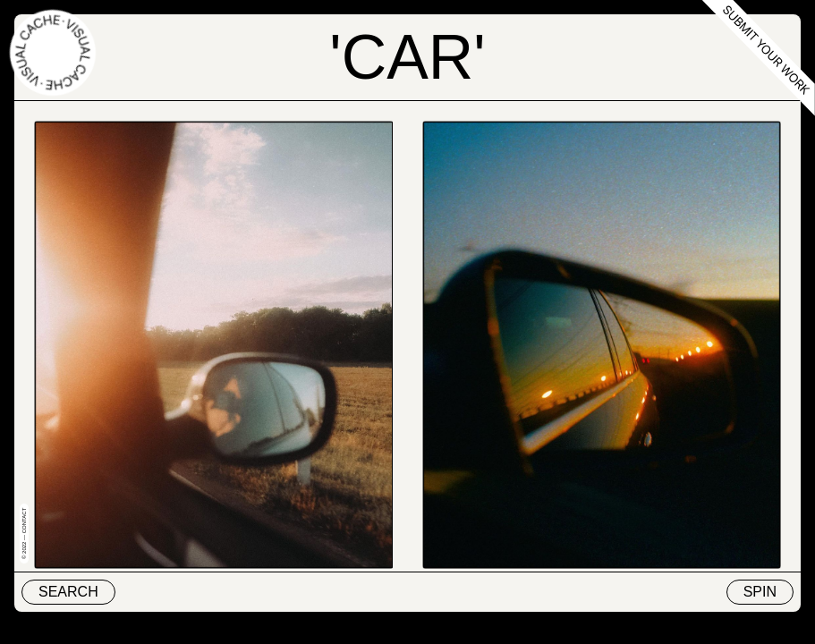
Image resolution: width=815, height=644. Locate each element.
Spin (760, 592)
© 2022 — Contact (24, 534)
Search (68, 592)
